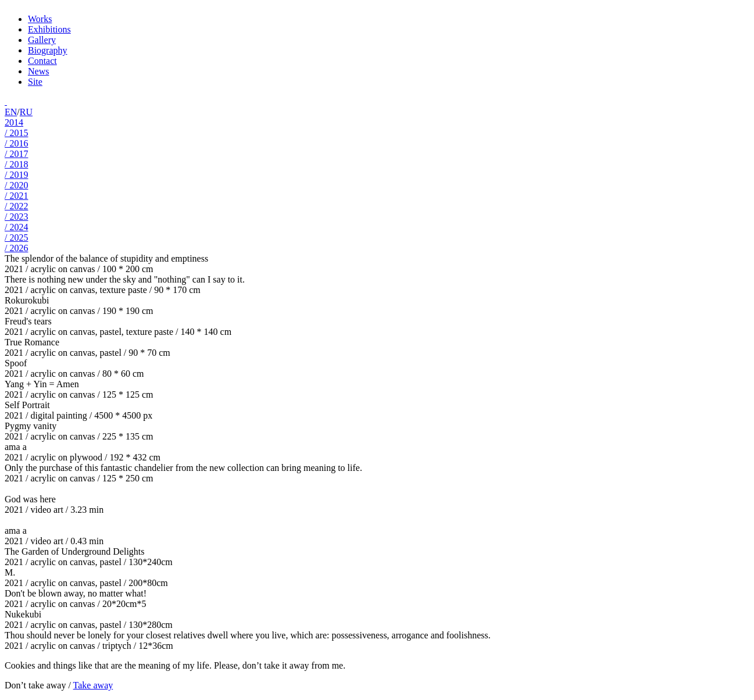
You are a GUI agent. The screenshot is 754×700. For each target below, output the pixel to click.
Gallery (42, 40)
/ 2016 (16, 143)
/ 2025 (16, 237)
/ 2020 (16, 185)
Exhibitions (49, 29)
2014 (14, 122)
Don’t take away (35, 685)
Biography (48, 50)
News (38, 71)
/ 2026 (16, 248)
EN (11, 112)
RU (26, 112)
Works (40, 19)
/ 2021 (16, 196)
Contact (42, 61)
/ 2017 (16, 154)
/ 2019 (16, 175)
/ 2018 (16, 164)
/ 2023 (16, 217)
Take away (93, 685)
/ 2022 (16, 206)
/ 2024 (16, 227)
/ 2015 (16, 133)
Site (35, 82)
